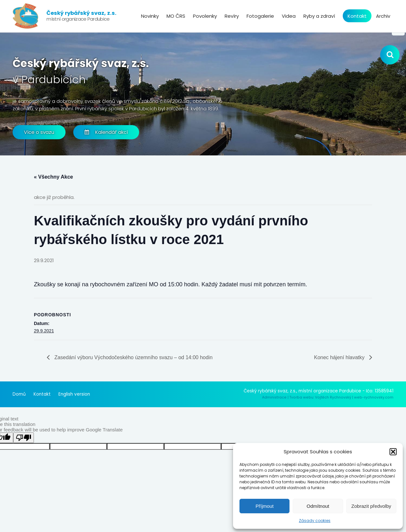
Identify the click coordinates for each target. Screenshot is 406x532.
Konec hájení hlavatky (340, 357)
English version (74, 394)
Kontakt (357, 16)
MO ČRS (176, 16)
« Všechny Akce (53, 177)
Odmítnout (318, 506)
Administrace (274, 397)
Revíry (232, 16)
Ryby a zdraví (319, 16)
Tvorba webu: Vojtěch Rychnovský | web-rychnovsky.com (341, 397)
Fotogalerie (260, 16)
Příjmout (265, 506)
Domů (19, 394)
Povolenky (205, 16)
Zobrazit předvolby (371, 506)
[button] (393, 452)
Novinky (150, 16)
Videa (289, 16)
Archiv (383, 16)
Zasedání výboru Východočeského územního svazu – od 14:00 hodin (133, 357)
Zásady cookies (315, 521)
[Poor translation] (24, 438)
